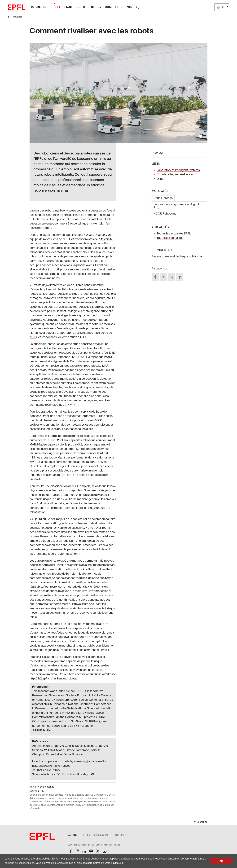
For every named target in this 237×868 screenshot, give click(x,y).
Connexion (202, 822)
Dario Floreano (163, 198)
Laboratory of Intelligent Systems (178, 170)
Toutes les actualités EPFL (174, 234)
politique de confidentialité (19, 863)
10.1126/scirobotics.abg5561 (76, 774)
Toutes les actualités (170, 238)
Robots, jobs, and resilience (175, 174)
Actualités (38, 7)
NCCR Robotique (165, 214)
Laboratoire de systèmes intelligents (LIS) (177, 206)
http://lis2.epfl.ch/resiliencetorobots (53, 679)
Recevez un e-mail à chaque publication (178, 256)
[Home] (9, 17)
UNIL (160, 179)
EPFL (41, 791)
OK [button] (221, 861)
